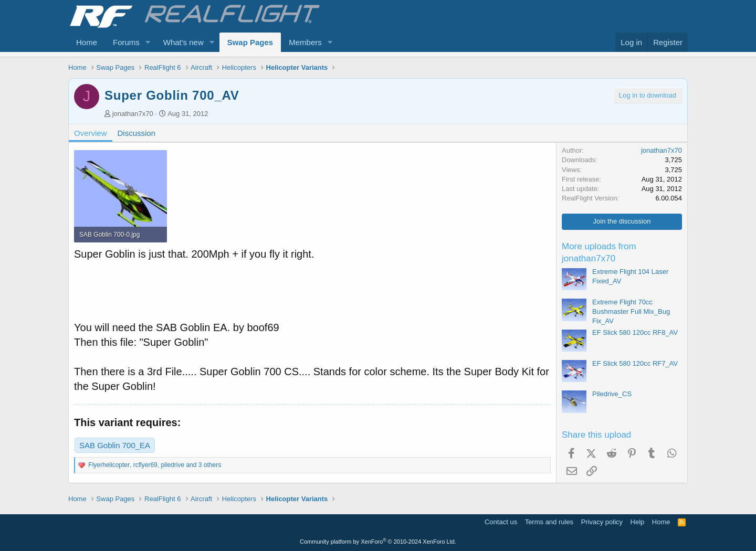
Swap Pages (250, 42)
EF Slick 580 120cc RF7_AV (635, 363)
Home (87, 42)
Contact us (501, 522)
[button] (148, 42)
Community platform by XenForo (378, 542)
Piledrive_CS (612, 394)
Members (305, 42)
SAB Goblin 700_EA (115, 445)
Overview (91, 133)
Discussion (137, 133)
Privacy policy (602, 522)
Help (638, 522)
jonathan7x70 (133, 114)
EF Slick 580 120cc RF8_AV (635, 332)
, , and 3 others (155, 465)
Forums (126, 42)
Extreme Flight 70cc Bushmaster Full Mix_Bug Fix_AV (631, 311)
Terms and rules (549, 522)
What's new (183, 42)
